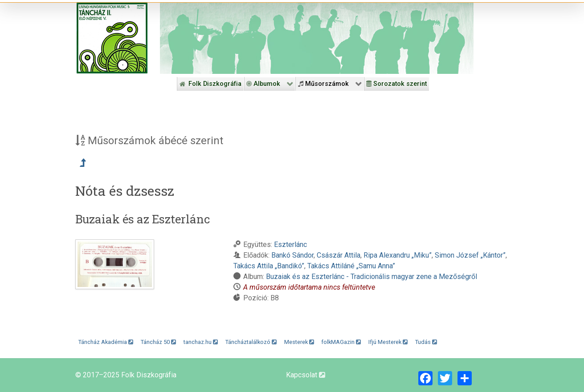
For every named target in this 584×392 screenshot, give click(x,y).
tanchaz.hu (201, 342)
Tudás (426, 342)
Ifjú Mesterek (388, 342)
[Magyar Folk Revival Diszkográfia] (112, 38)
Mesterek (299, 342)
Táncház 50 (158, 342)
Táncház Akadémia (106, 342)
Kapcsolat (306, 375)
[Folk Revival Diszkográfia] (317, 38)
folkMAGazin (341, 342)
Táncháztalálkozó (251, 342)
